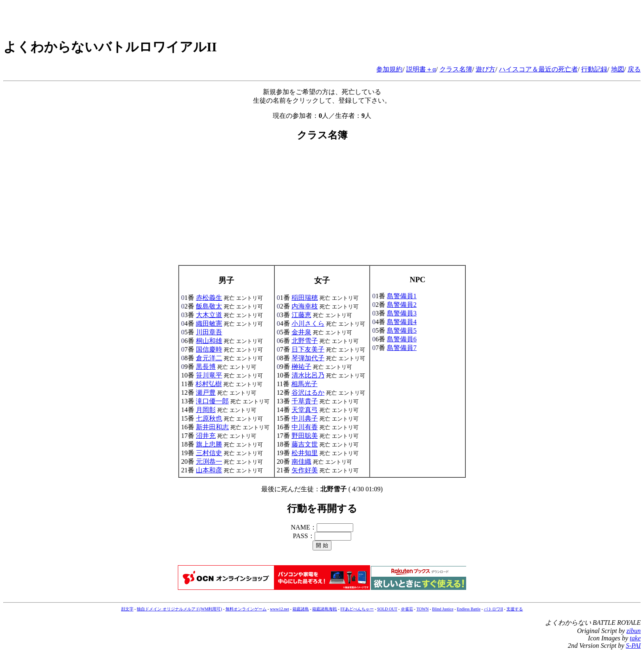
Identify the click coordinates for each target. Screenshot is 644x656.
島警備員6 (402, 339)
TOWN (423, 609)
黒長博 (206, 367)
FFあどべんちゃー (357, 609)
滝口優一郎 (212, 401)
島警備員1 (402, 296)
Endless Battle (469, 609)
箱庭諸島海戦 (324, 609)
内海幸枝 (305, 306)
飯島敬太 (209, 306)
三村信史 (209, 453)
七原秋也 (209, 418)
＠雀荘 (407, 609)
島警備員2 (402, 305)
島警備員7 (402, 348)
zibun (634, 631)
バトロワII (493, 609)
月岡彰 (206, 410)
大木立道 (209, 315)
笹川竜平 (209, 375)
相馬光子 (304, 384)
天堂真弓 (305, 410)
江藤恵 (301, 315)
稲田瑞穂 (305, 298)
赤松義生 (209, 298)
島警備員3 (402, 313)
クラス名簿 (456, 69)
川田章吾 (209, 332)
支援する (515, 609)
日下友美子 (308, 349)
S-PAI (633, 646)
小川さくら (308, 323)
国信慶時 (209, 349)
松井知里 (305, 453)
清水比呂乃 (308, 375)
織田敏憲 (209, 323)
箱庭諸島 (301, 609)
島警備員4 (402, 322)
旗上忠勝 (209, 444)
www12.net (279, 609)
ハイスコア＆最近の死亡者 (538, 69)
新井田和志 (212, 427)
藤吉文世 (305, 444)
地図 (618, 69)
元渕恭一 (209, 462)
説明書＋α (421, 69)
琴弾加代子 (308, 358)
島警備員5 (402, 330)
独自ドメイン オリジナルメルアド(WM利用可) (179, 609)
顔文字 (127, 609)
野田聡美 (305, 436)
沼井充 (206, 436)
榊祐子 (301, 367)
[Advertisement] (322, 207)
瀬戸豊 (206, 392)
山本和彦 (209, 470)
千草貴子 (305, 401)
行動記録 (594, 69)
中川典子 (305, 418)
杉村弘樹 (209, 384)
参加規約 (389, 69)
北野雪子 (305, 341)
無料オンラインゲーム (246, 609)
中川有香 (305, 427)
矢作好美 (305, 470)
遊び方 (485, 69)
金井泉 (301, 332)
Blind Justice (443, 609)
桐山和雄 (209, 341)
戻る (634, 69)
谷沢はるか (308, 392)
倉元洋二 (209, 358)
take (635, 638)
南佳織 (301, 462)
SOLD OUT (387, 609)
